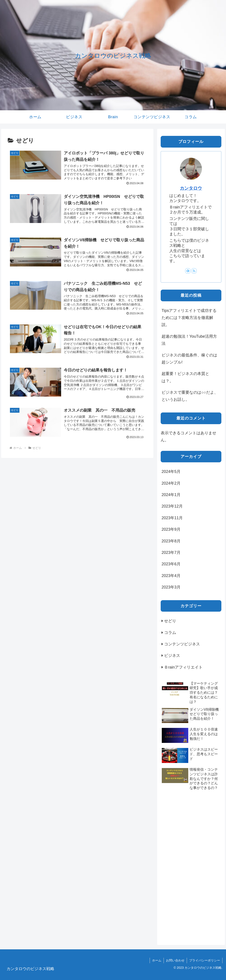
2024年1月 (171, 495)
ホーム (157, 960)
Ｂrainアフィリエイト (183, 667)
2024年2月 (171, 483)
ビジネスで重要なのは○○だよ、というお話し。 (190, 396)
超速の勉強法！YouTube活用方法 (189, 340)
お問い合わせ (175, 960)
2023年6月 (171, 564)
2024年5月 (171, 472)
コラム (170, 633)
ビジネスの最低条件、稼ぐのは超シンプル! (189, 359)
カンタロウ (191, 188)
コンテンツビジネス (182, 644)
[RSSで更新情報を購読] (194, 271)
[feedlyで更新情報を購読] (188, 271)
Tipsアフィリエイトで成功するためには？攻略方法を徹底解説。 (189, 318)
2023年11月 (172, 518)
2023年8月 (171, 541)
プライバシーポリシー (205, 960)
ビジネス (172, 656)
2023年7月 (171, 553)
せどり (170, 621)
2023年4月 (171, 576)
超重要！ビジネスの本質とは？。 (185, 377)
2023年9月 (171, 529)
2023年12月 (172, 506)
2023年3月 (171, 587)
